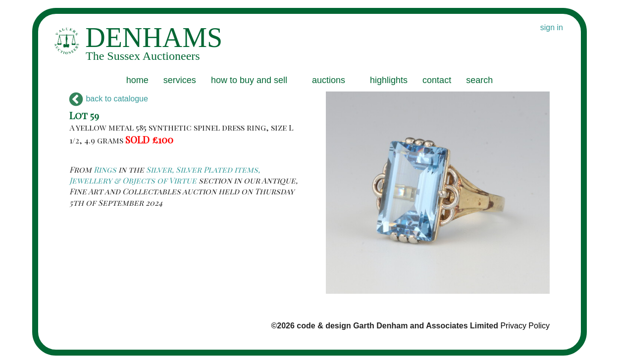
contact (437, 80)
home (137, 80)
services (180, 80)
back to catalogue (109, 99)
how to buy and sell (249, 80)
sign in (552, 27)
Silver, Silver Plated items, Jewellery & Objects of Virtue (165, 175)
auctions (329, 80)
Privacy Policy (525, 326)
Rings (105, 169)
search (479, 80)
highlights (389, 80)
